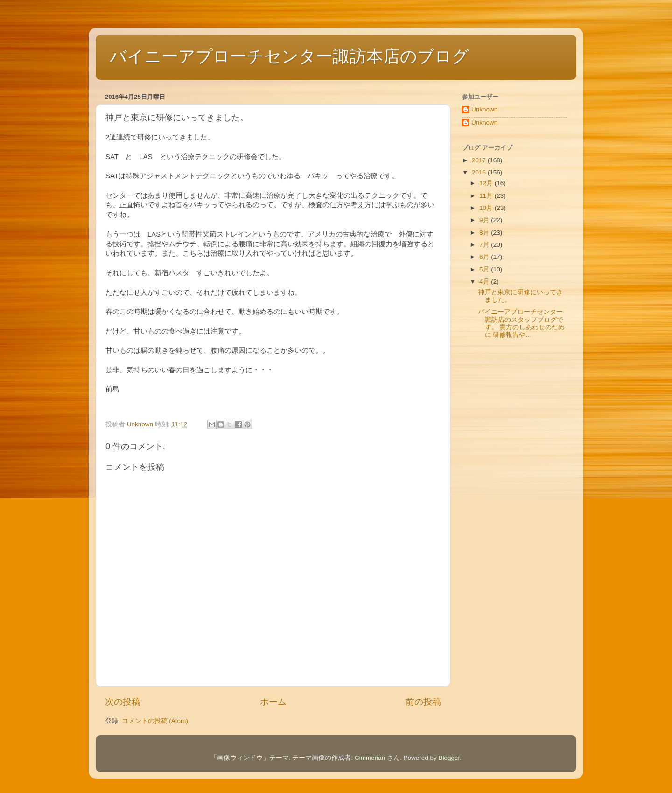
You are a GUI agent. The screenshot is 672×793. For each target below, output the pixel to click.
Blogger (449, 758)
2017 (480, 160)
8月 (485, 233)
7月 (485, 245)
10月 (487, 208)
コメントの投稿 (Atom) (155, 721)
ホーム (273, 702)
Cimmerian (370, 758)
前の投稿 (423, 702)
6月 (485, 257)
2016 (480, 172)
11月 (487, 196)
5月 (485, 269)
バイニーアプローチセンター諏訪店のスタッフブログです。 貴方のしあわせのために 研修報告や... (521, 323)
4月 (485, 282)
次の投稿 (123, 702)
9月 (485, 220)
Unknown (484, 109)
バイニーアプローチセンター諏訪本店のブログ (289, 56)
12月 (487, 183)
